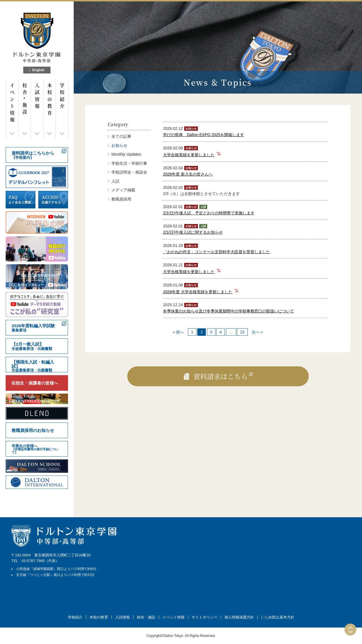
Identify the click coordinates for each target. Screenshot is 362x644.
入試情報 (37, 96)
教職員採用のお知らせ (33, 430)
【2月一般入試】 (32, 346)
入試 (115, 181)
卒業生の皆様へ (37, 449)
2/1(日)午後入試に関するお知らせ (193, 232)
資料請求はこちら (221, 376)
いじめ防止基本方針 (278, 617)
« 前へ (179, 332)
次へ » (257, 332)
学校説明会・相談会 (129, 172)
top (351, 631)
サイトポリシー (205, 617)
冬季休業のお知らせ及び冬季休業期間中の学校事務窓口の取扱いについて (228, 311)
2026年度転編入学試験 (33, 328)
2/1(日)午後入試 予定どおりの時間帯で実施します (209, 213)
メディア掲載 (123, 190)
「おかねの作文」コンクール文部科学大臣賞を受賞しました (217, 252)
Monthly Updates (126, 154)
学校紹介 (62, 96)
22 (242, 332)
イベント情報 (12, 103)
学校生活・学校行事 (129, 163)
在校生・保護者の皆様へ (35, 383)
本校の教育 (49, 99)
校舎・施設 (146, 617)
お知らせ (119, 145)
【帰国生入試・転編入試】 (33, 366)
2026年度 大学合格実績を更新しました (198, 292)
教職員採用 (121, 199)
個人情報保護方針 (239, 617)
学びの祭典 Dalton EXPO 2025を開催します (204, 135)
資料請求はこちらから (33, 155)
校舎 (25, 99)
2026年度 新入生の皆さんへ (188, 174)
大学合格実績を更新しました (189, 155)
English (38, 70)
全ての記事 (121, 136)
